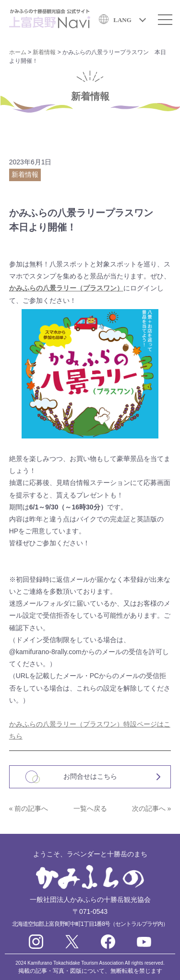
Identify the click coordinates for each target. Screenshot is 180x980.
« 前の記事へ (29, 808)
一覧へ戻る (90, 808)
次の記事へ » (152, 808)
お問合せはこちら (90, 776)
